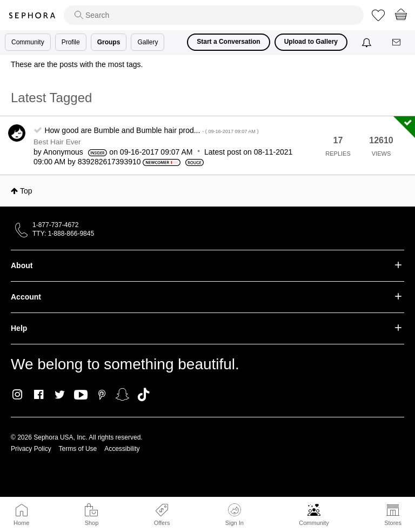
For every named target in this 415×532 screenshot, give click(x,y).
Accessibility (122, 449)
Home (21, 523)
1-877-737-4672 (55, 225)
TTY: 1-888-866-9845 (63, 234)
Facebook (39, 395)
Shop (92, 523)
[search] (214, 15)
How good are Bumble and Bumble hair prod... (151, 130)
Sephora (32, 15)
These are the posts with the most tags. (77, 64)
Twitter (60, 395)
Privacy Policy (31, 449)
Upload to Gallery (311, 42)
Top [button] (26, 191)
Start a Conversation (228, 42)
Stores (393, 523)
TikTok (143, 395)
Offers (162, 523)
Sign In (235, 515)
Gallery (148, 42)
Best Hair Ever (57, 142)
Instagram (18, 395)
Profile (71, 42)
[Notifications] (368, 42)
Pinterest (102, 395)
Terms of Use (78, 449)
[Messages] (397, 42)
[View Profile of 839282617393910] (109, 162)
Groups (109, 42)
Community (314, 523)
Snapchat (122, 395)
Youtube (81, 395)
